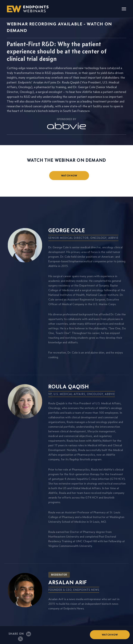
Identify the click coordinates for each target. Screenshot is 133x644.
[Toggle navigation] (124, 9)
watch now (69, 176)
